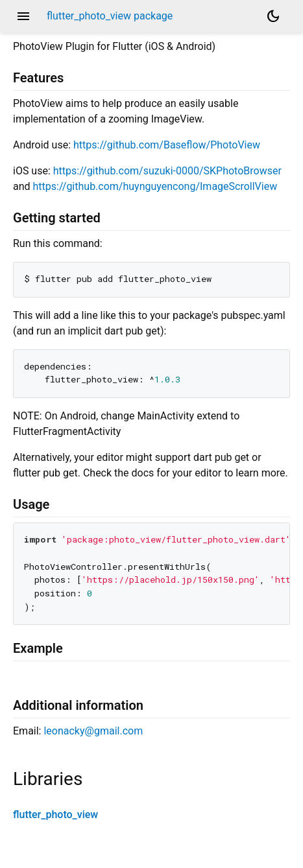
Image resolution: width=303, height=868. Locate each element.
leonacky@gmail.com (93, 731)
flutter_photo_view (55, 815)
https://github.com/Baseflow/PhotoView (167, 145)
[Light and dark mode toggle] (273, 16)
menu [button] (23, 16)
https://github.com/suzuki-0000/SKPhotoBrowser (167, 171)
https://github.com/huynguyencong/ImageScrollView (155, 186)
